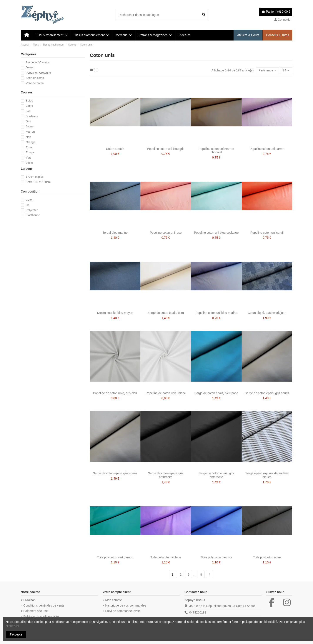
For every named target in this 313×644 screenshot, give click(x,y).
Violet (29, 163)
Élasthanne (33, 215)
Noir (28, 137)
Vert (28, 158)
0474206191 (198, 612)
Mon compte (114, 600)
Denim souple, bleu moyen (115, 313)
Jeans (29, 67)
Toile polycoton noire (267, 557)
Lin (28, 205)
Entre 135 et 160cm (38, 182)
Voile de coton (35, 83)
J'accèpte (16, 634)
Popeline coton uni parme (267, 149)
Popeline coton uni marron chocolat (216, 151)
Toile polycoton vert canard (115, 557)
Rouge (30, 152)
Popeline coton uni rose (166, 233)
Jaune (30, 126)
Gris (28, 121)
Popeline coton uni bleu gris (166, 149)
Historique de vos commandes (126, 605)
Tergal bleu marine (115, 233)
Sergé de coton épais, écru (166, 313)
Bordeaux (32, 116)
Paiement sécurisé (36, 611)
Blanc (29, 106)
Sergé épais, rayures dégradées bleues (267, 475)
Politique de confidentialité (41, 617)
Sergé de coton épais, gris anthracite (166, 475)
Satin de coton (35, 78)
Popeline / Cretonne (38, 73)
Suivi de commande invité (123, 611)
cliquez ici (12, 626)
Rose (29, 147)
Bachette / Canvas (37, 62)
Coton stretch (115, 149)
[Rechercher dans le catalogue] (204, 15)
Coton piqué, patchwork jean (267, 313)
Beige (29, 101)
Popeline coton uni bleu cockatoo (216, 233)
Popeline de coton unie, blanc (166, 393)
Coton (29, 200)
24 (286, 70)
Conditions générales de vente (44, 605)
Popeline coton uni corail (267, 233)
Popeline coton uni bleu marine (216, 313)
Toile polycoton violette (166, 557)
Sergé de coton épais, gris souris (267, 393)
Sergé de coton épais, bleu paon (216, 393)
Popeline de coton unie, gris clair (115, 393)
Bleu (28, 111)
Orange (30, 142)
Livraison (30, 600)
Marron (30, 132)
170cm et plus (35, 177)
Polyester (32, 210)
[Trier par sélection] (268, 70)
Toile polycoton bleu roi (216, 557)
